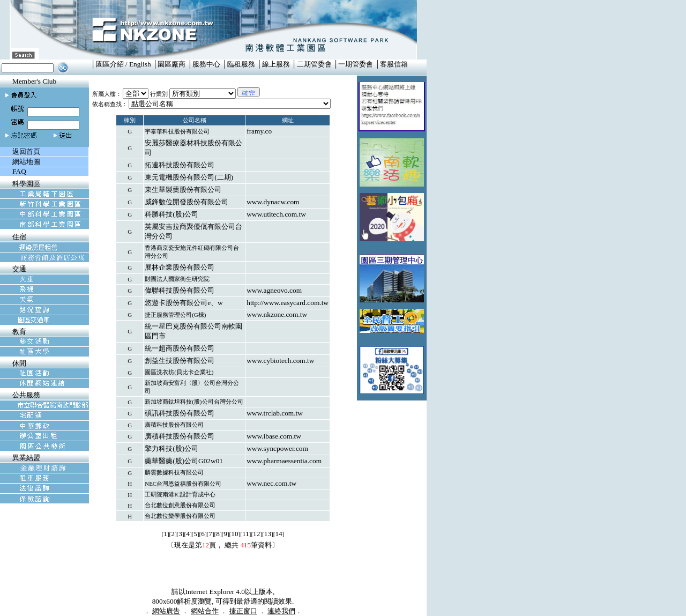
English (140, 64)
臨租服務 (241, 64)
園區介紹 (110, 64)
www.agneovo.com (274, 290)
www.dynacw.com (273, 202)
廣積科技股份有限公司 (180, 436)
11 (246, 534)
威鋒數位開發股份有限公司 (187, 202)
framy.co (259, 131)
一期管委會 (356, 64)
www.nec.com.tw (271, 483)
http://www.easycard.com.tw (288, 303)
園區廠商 (171, 64)
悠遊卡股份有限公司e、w (184, 303)
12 (256, 534)
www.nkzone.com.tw (277, 314)
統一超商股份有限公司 (180, 348)
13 (268, 534)
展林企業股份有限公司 (180, 267)
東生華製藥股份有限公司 (183, 190)
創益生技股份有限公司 (180, 361)
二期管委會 (314, 64)
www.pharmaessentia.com (284, 461)
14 (278, 534)
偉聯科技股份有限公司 (180, 290)
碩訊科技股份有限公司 (180, 413)
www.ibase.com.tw (274, 436)
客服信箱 (394, 64)
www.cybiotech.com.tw (280, 361)
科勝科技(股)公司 (171, 214)
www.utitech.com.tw (276, 214)
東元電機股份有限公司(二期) (189, 177)
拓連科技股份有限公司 (180, 165)
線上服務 (276, 64)
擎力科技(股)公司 (171, 448)
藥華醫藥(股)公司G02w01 (184, 461)
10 (234, 534)
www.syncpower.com (277, 448)
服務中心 (206, 64)
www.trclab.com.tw (275, 413)
